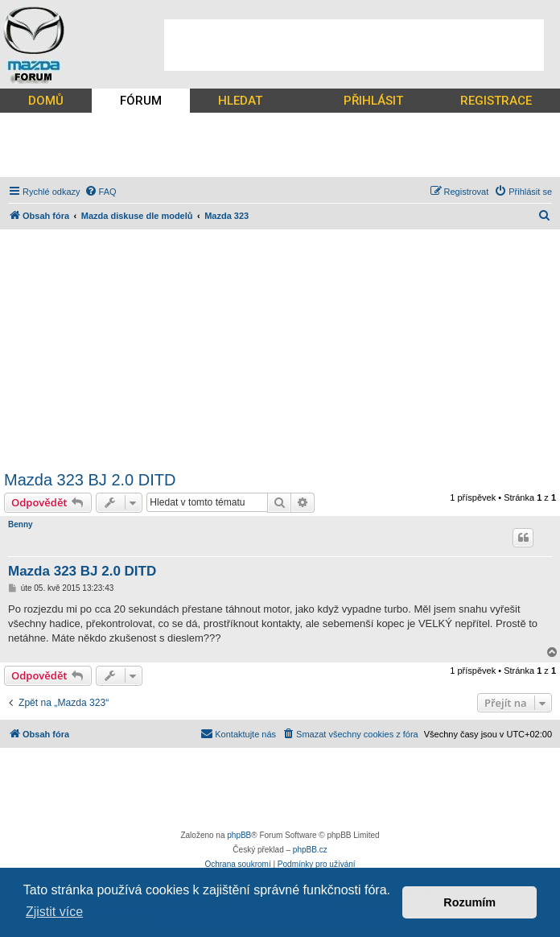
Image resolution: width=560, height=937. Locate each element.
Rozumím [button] (469, 902)
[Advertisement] (354, 45)
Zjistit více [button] (54, 912)
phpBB (239, 835)
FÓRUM (141, 101)
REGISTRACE (496, 101)
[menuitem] (101, 192)
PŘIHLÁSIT (373, 101)
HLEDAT (240, 101)
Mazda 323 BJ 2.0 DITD (90, 480)
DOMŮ (46, 101)
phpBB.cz (310, 850)
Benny (21, 524)
